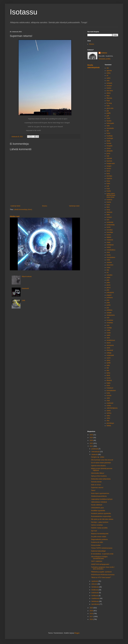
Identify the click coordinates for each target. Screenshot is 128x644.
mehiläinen (110, 245)
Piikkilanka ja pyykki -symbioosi (101, 572)
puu (108, 308)
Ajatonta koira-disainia (98, 466)
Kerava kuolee (96, 545)
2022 (92, 443)
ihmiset (109, 143)
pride (108, 303)
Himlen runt (15, 216)
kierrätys (109, 176)
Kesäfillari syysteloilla (98, 511)
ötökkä (109, 426)
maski (108, 242)
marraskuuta (96, 452)
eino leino (110, 91)
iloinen (109, 148)
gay (108, 111)
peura (108, 285)
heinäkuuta (95, 587)
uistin (108, 398)
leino (108, 207)
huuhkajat (110, 138)
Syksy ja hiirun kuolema (99, 476)
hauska (109, 121)
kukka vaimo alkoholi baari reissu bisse (111, 195)
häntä (108, 141)
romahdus (110, 320)
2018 (92, 614)
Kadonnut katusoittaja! (98, 551)
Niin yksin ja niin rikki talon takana (102, 519)
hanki (108, 118)
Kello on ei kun (96, 485)
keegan (109, 166)
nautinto (109, 262)
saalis (108, 335)
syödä (109, 363)
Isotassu (24, 12)
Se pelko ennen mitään (99, 537)
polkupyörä (110, 293)
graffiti (109, 113)
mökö (108, 260)
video (108, 416)
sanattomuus (111, 340)
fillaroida (109, 98)
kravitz (109, 191)
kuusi (108, 205)
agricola (109, 71)
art (107, 75)
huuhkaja (110, 136)
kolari (108, 184)
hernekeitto (110, 128)
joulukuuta (95, 449)
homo (108, 133)
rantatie (109, 313)
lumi (108, 220)
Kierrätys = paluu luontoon (100, 522)
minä (108, 252)
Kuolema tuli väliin (97, 542)
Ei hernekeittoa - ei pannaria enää (102, 554)
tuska (108, 393)
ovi (108, 272)
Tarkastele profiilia (104, 59)
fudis (108, 106)
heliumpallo (110, 123)
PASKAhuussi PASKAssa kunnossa (103, 575)
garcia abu (110, 108)
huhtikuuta (95, 596)
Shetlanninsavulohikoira (99, 496)
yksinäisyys (110, 423)
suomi (109, 358)
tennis (109, 378)
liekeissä (109, 212)
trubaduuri (110, 388)
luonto (109, 227)
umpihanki (110, 403)
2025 (92, 435)
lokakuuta (95, 454)
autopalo (109, 83)
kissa (108, 181)
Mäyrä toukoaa (27, 276)
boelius (109, 88)
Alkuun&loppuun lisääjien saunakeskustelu (99, 558)
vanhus (109, 413)
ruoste (109, 333)
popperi (109, 295)
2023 (92, 440)
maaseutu (110, 240)
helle (108, 126)
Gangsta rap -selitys (98, 457)
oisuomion (110, 265)
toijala (108, 383)
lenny (108, 210)
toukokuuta (95, 593)
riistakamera (111, 315)
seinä (108, 348)
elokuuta (94, 584)
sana (108, 338)
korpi (108, 189)
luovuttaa (110, 230)
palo (108, 280)
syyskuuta (95, 581)
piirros (109, 288)
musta (109, 255)
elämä (109, 93)
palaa (108, 277)
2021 (92, 446)
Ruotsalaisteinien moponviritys (101, 516)
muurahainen (111, 257)
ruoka (108, 330)
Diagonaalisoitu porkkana (99, 539)
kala (108, 156)
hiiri (108, 131)
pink (108, 290)
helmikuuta (95, 601)
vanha (109, 411)
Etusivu (45, 206)
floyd (108, 101)
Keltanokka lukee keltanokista (101, 479)
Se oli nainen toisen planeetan (101, 463)
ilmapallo (109, 146)
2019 (92, 611)
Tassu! (93, 490)
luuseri (109, 235)
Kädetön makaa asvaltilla (99, 528)
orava (108, 268)
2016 (92, 619)
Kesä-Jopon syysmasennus (100, 493)
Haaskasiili (25, 288)
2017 (92, 617)
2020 (92, 608)
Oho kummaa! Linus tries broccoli (102, 460)
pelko (108, 283)
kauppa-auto (111, 163)
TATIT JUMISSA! (97, 561)
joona (108, 153)
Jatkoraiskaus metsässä (99, 502)
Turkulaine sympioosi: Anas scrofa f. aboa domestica (103, 568)
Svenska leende (96, 482)
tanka (108, 373)
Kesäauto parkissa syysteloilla (101, 513)
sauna (109, 343)
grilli (108, 116)
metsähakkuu (111, 250)
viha (108, 421)
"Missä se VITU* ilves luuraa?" (101, 577)
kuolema (109, 200)
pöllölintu (109, 310)
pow (108, 300)
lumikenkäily (111, 225)
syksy (108, 360)
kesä (108, 174)
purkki (109, 305)
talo (108, 368)
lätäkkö (109, 237)
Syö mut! (94, 531)
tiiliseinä (109, 380)
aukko (109, 78)
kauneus (109, 161)
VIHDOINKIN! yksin (97, 508)
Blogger (77, 633)
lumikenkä (110, 222)
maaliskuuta (96, 598)
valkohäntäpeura (112, 408)
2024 (92, 438)
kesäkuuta (95, 590)
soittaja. (109, 353)
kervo (108, 171)
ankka (109, 73)
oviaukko (109, 275)
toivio (108, 385)
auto (108, 81)
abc (108, 68)
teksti (108, 375)
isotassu (104, 53)
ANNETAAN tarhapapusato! (100, 564)
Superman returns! (97, 488)
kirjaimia (109, 178)
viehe (108, 418)
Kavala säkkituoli (97, 505)
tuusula (109, 395)
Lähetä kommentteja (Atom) (23, 209)
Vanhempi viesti (74, 206)
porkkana (110, 298)
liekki (108, 215)
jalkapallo (110, 151)
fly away (109, 103)
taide (108, 365)
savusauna (110, 345)
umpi (108, 401)
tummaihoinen (111, 391)
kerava (109, 168)
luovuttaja (110, 232)
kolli (108, 186)
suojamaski (110, 355)
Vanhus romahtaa (97, 525)
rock (108, 318)
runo (108, 325)
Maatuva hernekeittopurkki (100, 534)
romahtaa (110, 323)
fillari (108, 96)
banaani (109, 86)
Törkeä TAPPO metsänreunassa (102, 548)
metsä (109, 247)
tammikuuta (95, 604)
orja (108, 270)
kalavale (109, 158)
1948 (23, 301)
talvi (108, 370)
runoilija (109, 328)
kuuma (109, 202)
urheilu (109, 406)
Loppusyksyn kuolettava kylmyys (102, 499)
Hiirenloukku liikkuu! (98, 473)
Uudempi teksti (15, 206)
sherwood (110, 350)
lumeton (109, 217)
